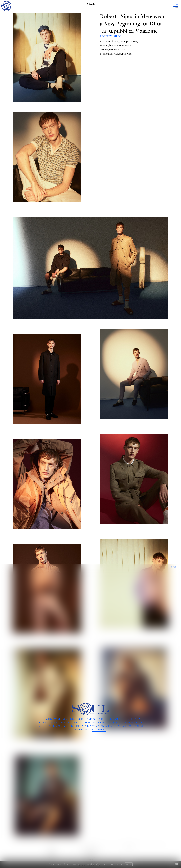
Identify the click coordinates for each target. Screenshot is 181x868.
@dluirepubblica (123, 54)
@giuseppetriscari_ (127, 41)
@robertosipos (116, 49)
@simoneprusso (122, 45)
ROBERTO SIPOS (111, 36)
